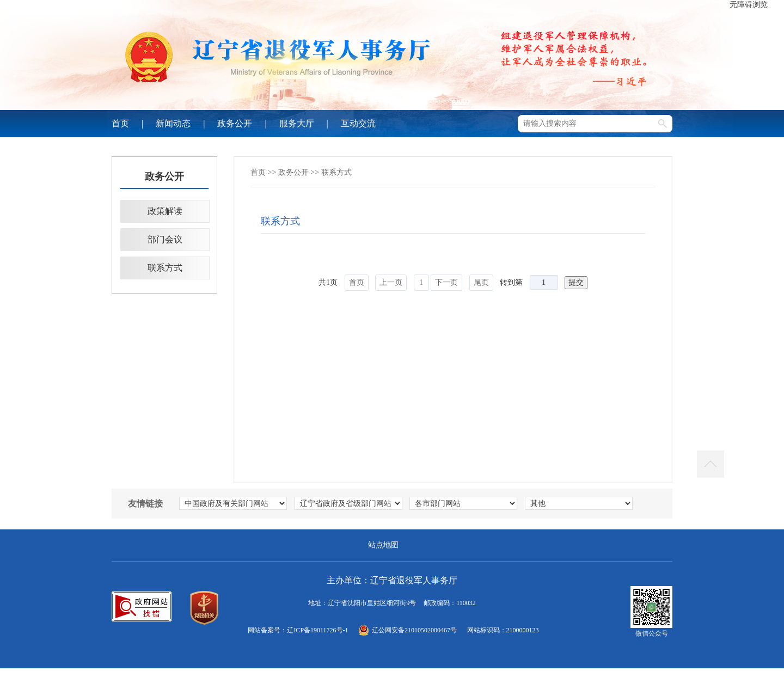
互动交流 (358, 123)
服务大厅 (297, 123)
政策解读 (165, 211)
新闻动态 (173, 123)
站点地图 (383, 545)
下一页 (446, 282)
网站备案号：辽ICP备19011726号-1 (298, 630)
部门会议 (165, 239)
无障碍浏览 (749, 5)
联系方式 (165, 268)
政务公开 (235, 123)
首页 (120, 123)
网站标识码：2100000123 (503, 630)
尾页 (481, 282)
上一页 (391, 282)
